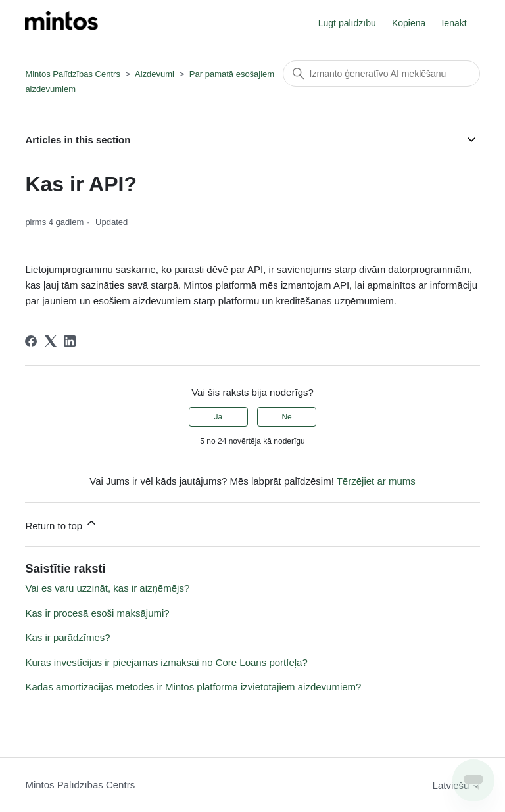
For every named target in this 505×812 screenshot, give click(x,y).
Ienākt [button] (454, 23)
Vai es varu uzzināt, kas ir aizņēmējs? (107, 588)
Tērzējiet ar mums (376, 481)
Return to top (61, 524)
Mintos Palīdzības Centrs (73, 74)
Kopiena (409, 23)
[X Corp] (51, 341)
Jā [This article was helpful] (219, 417)
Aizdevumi (155, 74)
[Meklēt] (381, 74)
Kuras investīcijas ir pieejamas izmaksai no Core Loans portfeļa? (166, 662)
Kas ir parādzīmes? (67, 637)
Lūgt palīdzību (347, 23)
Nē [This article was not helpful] (286, 417)
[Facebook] (31, 341)
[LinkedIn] (70, 341)
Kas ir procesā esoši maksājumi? (97, 613)
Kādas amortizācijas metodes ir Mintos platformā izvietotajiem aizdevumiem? (193, 687)
